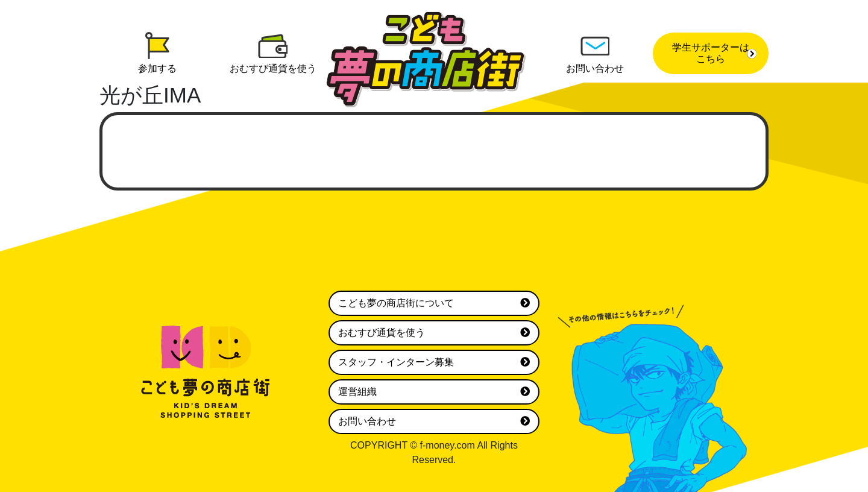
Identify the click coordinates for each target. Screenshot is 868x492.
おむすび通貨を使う (434, 333)
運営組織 (434, 392)
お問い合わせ (434, 421)
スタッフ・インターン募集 (434, 362)
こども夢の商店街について (434, 303)
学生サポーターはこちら (714, 53)
